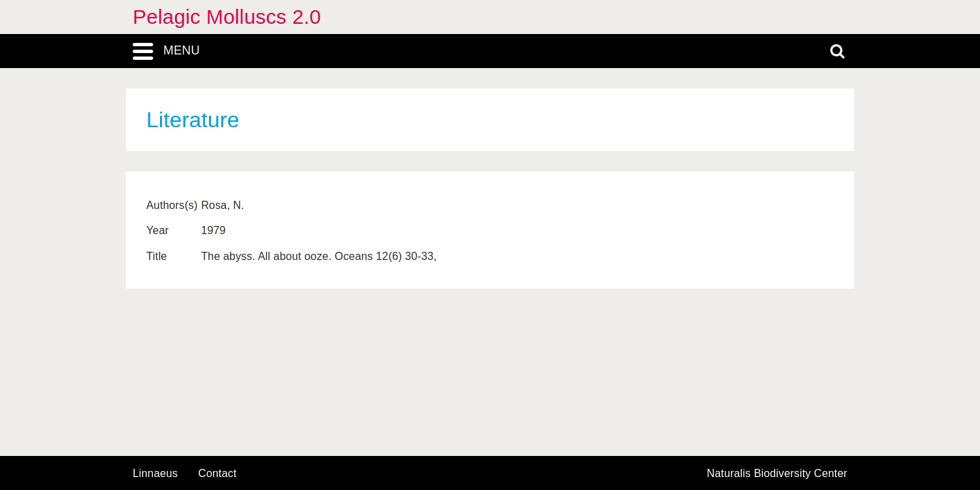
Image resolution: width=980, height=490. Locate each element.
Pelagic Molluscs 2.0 (227, 17)
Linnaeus (155, 474)
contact (217, 473)
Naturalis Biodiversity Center (778, 474)
